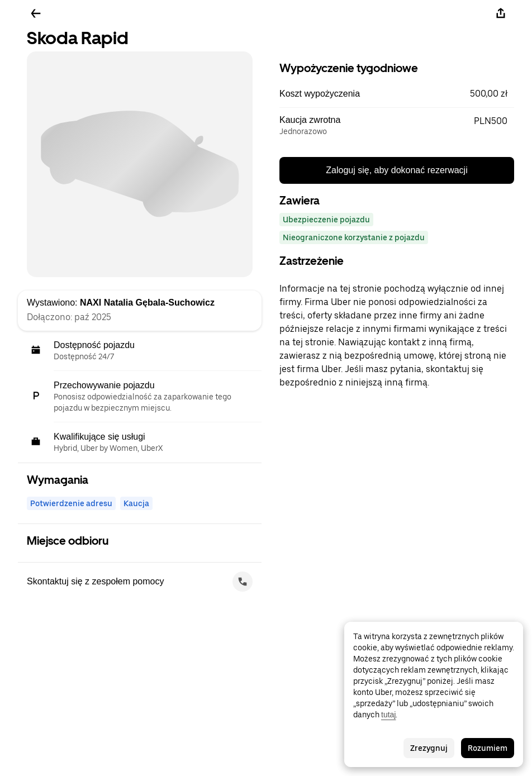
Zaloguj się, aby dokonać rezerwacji (396, 170)
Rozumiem (488, 748)
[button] (397, 94)
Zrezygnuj (429, 748)
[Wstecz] (36, 13)
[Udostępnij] (501, 13)
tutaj (388, 715)
